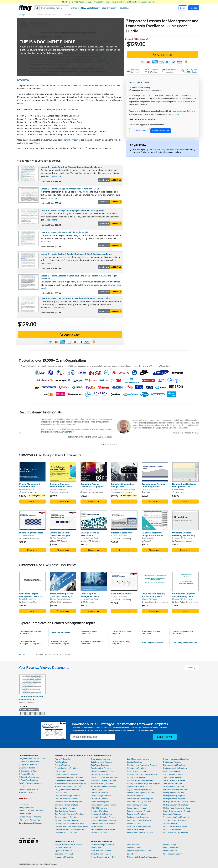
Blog (38, 820)
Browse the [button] (84, 8)
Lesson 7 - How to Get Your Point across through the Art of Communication (75, 298)
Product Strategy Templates (137, 817)
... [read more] (173, 114)
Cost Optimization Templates (66, 811)
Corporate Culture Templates (66, 808)
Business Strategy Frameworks (103, 845)
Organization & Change (29, 771)
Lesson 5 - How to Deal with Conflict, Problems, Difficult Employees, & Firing (76, 254)
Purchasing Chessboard (31, 533)
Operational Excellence (29, 768)
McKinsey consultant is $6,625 (170, 150)
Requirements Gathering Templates (140, 833)
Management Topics (26, 808)
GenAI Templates (97, 790)
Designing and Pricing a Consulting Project (154, 485)
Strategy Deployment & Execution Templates (180, 802)
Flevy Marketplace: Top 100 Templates (33, 759)
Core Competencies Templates (66, 805)
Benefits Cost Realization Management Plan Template (185, 487)
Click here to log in (140, 131)
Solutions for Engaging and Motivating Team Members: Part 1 (184, 596)
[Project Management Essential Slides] (33, 472)
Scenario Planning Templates (174, 780)
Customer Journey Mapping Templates (69, 823)
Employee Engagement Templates (104, 780)
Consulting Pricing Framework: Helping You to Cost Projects (93, 487)
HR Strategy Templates (100, 799)
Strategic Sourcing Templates (174, 799)
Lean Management (134, 848)
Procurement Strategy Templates (152, 632)
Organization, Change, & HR (66, 854)
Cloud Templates (61, 793)
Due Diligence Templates (100, 774)
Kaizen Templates (98, 826)
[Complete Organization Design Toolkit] (124, 472)
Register (194, 8)
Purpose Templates (134, 823)
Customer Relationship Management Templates (72, 826)
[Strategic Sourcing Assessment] (94, 520)
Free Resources (133, 845)
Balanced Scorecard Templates (67, 774)
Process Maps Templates (137, 814)
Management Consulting (64, 857)
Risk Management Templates (174, 765)
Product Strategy (169, 845)
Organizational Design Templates (121, 643)
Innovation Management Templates (104, 820)
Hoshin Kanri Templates (100, 802)
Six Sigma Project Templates (174, 787)
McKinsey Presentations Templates (140, 780)
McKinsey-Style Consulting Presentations (142, 857)
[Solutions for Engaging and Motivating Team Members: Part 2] (155, 582)
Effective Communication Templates (104, 777)
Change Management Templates (67, 790)
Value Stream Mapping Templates (176, 833)
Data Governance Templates (102, 762)
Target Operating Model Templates (176, 817)
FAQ (21, 820)
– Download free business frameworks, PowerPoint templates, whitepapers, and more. (109, 2)
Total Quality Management (63, 602)
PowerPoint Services (27, 792)
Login (183, 8)
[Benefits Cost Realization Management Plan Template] (185, 472)
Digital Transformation (28, 765)
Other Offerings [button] (108, 8)
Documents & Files (29, 602)
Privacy (32, 820)
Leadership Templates (60, 632)
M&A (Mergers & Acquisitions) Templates (142, 765)
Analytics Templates (62, 765)
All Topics (23, 15)
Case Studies (96, 848)
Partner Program (25, 814)
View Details (104, 180)
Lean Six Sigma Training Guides (139, 851)
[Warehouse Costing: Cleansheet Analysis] (63, 520)
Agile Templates (61, 762)
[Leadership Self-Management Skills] (94, 582)
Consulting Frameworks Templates (30, 632)
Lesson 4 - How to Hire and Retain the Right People (64, 232)
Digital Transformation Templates (103, 771)
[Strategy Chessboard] (124, 520)
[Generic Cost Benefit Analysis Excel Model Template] (155, 520)
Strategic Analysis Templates (174, 793)
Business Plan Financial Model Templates (70, 783)
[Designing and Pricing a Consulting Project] (155, 472)
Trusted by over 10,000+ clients (191, 71)
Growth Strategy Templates (101, 796)
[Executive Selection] (124, 582)
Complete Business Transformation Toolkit (61, 485)
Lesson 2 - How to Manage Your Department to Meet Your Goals (70, 189)
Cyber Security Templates (101, 759)
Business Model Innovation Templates (69, 777)
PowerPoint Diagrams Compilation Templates (61, 643)
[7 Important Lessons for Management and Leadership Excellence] (33, 684)
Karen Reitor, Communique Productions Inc (162, 602)
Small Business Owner (172, 848)
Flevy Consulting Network (28, 789)
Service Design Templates (173, 783)
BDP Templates (61, 771)
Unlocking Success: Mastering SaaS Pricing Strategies (184, 535)
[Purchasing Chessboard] (33, 520)
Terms (26, 820)
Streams (22, 786)
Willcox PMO (180, 492)
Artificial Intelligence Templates (66, 768)
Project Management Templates (139, 820)
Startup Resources (170, 851)
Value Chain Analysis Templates (175, 826)
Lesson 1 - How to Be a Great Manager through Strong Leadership (71, 167)
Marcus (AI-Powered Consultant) (31, 811)
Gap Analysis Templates (153, 643)
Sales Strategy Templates (173, 777)
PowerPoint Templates (28, 780)
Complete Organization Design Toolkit (122, 485)
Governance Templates (100, 793)
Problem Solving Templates (137, 808)
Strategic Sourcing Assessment (90, 534)
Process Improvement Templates (139, 811)
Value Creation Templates (173, 829)
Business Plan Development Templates (70, 780)
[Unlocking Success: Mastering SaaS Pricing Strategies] (185, 520)
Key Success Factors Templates (103, 829)
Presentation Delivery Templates (139, 802)
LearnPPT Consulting (30, 539)
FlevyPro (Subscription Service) (31, 783)
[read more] (56, 176)
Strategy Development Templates (176, 805)
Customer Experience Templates (67, 820)
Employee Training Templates (102, 783)
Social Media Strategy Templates (175, 790)
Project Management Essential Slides (30, 485)
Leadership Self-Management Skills (90, 595)
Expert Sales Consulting (184, 541)
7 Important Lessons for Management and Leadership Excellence (31, 699)
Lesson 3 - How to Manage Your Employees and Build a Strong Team (72, 210)
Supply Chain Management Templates (177, 811)
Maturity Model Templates (137, 777)
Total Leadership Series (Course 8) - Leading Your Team (63, 596)
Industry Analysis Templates (101, 814)
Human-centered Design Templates (104, 805)
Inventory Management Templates (104, 823)
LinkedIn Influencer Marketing (30, 817)
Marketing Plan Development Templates (142, 774)
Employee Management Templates (183, 632)
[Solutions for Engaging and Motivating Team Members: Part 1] (185, 582)
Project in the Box (29, 492)
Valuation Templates (171, 823)
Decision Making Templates (101, 768)
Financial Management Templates (104, 787)
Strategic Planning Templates (174, 796)
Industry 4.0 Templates (99, 811)
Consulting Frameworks (29, 777)
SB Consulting (89, 602)
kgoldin (147, 492)
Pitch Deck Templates (135, 796)
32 (161, 90)
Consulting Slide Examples (101, 851)
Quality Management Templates (139, 826)
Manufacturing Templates (137, 768)
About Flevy (124, 8)
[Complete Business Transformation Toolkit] (63, 472)
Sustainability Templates (172, 814)
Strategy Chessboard (122, 533)
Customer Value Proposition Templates (69, 829)
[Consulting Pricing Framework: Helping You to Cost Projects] (94, 472)
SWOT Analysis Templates (173, 774)
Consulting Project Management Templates (30, 643)
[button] (101, 445)
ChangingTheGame (60, 492)
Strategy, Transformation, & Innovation (69, 845)
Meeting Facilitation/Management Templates (144, 783)
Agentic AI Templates (63, 759)
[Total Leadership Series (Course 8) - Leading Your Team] (63, 582)
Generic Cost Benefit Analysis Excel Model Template (152, 535)
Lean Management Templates (138, 759)
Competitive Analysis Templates (67, 799)
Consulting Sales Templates (185, 643)
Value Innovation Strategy (173, 854)
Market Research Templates (138, 771)
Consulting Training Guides (101, 854)
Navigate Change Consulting (94, 492)
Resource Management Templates (176, 759)
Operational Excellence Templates (140, 787)
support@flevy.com (69, 140)
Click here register (161, 131)
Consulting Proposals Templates (121, 632)
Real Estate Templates (136, 829)
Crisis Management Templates (66, 817)
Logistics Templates (135, 762)
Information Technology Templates (104, 817)
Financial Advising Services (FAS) (104, 857)
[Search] (54, 8)
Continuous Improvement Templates (68, 802)
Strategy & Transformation (30, 762)
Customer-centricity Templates (66, 833)
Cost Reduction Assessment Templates (70, 814)
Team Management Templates (89, 632)
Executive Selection (121, 594)
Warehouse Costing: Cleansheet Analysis (60, 534)
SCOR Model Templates (172, 771)
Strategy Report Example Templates (177, 808)
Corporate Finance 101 (123, 492)
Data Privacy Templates (100, 765)
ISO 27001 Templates (99, 808)
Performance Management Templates (141, 793)
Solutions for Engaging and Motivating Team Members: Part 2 (153, 596)
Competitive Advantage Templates (68, 796)
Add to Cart (163, 55)
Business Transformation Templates (92, 643)
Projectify (148, 541)
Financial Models (26, 774)
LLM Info (130, 854)
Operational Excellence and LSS (67, 851)
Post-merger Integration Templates (140, 799)
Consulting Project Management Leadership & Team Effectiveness (32, 596)
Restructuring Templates (172, 762)
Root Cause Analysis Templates (175, 768)
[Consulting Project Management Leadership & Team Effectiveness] (33, 582)
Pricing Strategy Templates (137, 805)
